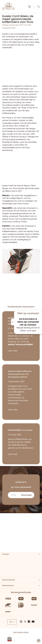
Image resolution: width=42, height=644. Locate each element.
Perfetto (6, 226)
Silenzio (6, 196)
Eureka (5, 34)
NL (12, 622)
